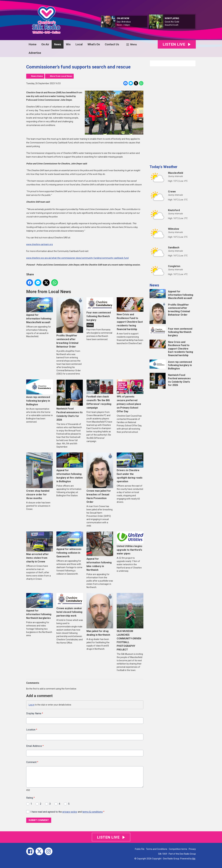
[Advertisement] (173, 114)
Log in (32, 705)
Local (79, 44)
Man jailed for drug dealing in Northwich (100, 615)
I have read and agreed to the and (67, 812)
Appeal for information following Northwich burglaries (40, 606)
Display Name (35, 713)
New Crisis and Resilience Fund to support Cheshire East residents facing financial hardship (130, 314)
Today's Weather (163, 167)
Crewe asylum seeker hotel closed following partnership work (70, 605)
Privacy (192, 849)
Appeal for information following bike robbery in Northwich (100, 551)
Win (68, 44)
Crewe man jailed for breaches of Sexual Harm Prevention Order (100, 478)
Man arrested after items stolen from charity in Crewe (40, 547)
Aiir (194, 859)
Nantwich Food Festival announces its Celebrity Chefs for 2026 (70, 400)
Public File (140, 849)
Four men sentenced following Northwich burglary (100, 309)
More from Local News (61, 76)
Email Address (35, 746)
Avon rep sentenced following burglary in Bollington (40, 393)
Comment (32, 762)
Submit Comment (39, 820)
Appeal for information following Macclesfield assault (40, 311)
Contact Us (112, 44)
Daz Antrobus (124, 22)
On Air (45, 44)
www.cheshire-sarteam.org (39, 244)
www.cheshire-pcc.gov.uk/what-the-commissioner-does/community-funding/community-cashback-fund (77, 258)
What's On (94, 44)
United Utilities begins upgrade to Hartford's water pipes (130, 543)
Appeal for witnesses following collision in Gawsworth (70, 545)
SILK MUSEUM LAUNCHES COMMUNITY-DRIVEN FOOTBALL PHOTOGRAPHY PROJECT (130, 622)
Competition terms (178, 849)
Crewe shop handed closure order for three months (40, 476)
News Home (37, 76)
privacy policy (70, 812)
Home (33, 44)
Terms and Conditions (157, 849)
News (58, 44)
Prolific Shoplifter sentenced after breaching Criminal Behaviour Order (70, 323)
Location (32, 730)
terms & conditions (92, 812)
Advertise (35, 53)
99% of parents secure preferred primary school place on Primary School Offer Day (130, 396)
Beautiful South (172, 25)
